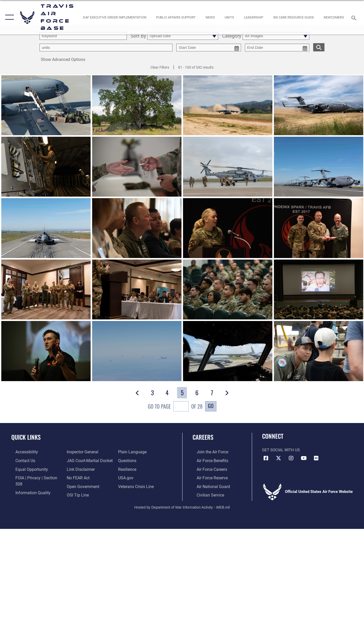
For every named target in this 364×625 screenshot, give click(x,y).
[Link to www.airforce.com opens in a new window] (208, 452)
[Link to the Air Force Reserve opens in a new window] (208, 477)
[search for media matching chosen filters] (319, 47)
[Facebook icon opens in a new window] (266, 458)
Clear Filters (160, 67)
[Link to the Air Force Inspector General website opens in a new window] (26, 494)
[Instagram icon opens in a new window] (291, 458)
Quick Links (26, 437)
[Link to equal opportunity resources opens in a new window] (27, 469)
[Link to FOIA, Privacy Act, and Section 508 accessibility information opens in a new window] (35, 477)
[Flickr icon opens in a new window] (316, 458)
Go (211, 406)
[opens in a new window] (22, 452)
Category (232, 36)
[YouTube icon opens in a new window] (304, 458)
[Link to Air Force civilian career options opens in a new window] (206, 494)
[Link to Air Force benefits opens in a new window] (208, 460)
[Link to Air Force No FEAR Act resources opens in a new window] (77, 469)
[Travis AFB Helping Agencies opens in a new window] (293, 17)
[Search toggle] (355, 17)
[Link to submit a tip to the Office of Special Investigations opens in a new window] (76, 485)
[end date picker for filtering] (277, 48)
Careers (203, 437)
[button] (8, 17)
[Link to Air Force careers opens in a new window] (208, 469)
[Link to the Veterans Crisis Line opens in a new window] (137, 477)
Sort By (138, 36)
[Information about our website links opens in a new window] (79, 460)
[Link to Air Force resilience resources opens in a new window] (128, 460)
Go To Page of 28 (175, 407)
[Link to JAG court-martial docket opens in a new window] (88, 452)
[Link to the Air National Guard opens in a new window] (208, 485)
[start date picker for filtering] (209, 48)
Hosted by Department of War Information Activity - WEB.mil (182, 506)
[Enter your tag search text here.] (106, 48)
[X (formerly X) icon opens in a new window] (279, 458)
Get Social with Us (281, 450)
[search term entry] (83, 36)
